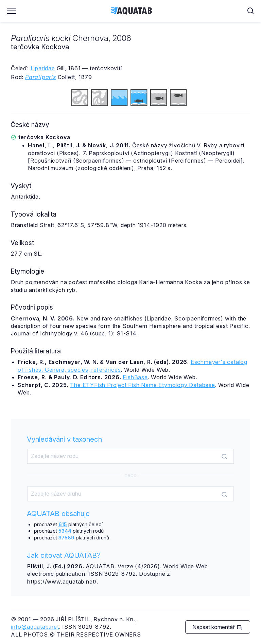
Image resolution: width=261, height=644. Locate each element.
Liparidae (43, 68)
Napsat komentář (217, 627)
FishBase (135, 377)
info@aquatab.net (35, 627)
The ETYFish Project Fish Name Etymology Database (142, 385)
